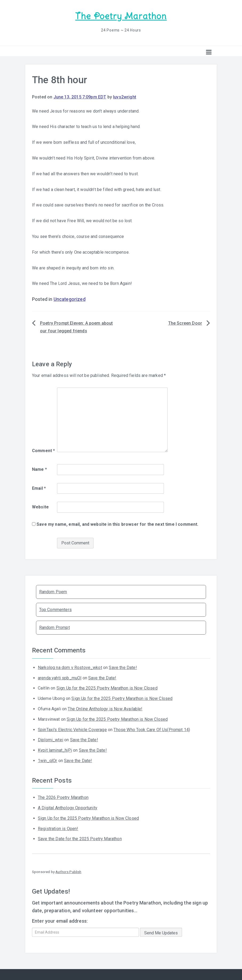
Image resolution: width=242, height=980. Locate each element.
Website (40, 507)
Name (39, 469)
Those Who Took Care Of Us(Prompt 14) (152, 730)
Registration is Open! (58, 829)
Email (39, 488)
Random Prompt (55, 628)
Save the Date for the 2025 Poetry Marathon (80, 839)
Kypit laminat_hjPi (55, 750)
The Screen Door (185, 323)
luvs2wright (125, 97)
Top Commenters (55, 610)
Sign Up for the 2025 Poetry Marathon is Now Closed (107, 688)
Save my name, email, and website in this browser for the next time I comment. (117, 524)
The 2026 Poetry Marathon (63, 797)
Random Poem (53, 592)
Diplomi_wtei (51, 740)
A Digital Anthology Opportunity (68, 808)
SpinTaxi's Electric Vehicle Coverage (72, 730)
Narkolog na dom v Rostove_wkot (70, 668)
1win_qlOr (47, 761)
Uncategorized (70, 299)
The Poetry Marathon (121, 16)
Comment (43, 451)
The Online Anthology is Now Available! (105, 709)
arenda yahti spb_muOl (60, 678)
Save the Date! (123, 668)
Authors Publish (68, 872)
